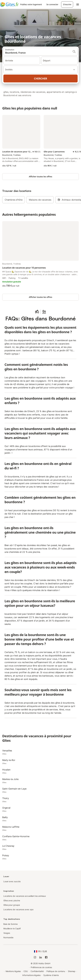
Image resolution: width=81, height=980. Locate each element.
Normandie (8, 937)
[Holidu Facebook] (46, 957)
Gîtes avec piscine (12, 900)
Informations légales (31, 975)
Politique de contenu (56, 971)
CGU (26, 971)
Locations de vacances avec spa (18, 909)
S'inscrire (67, 4)
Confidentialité (37, 971)
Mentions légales (13, 971)
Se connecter (52, 4)
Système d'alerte (51, 975)
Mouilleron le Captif (12, 928)
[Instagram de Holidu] (35, 957)
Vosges (7, 933)
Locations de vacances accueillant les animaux (25, 896)
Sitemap (72, 971)
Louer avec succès (12, 881)
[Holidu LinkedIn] (41, 957)
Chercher (40, 78)
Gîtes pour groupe (12, 905)
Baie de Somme (10, 924)
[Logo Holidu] (9, 4)
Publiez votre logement (31, 4)
